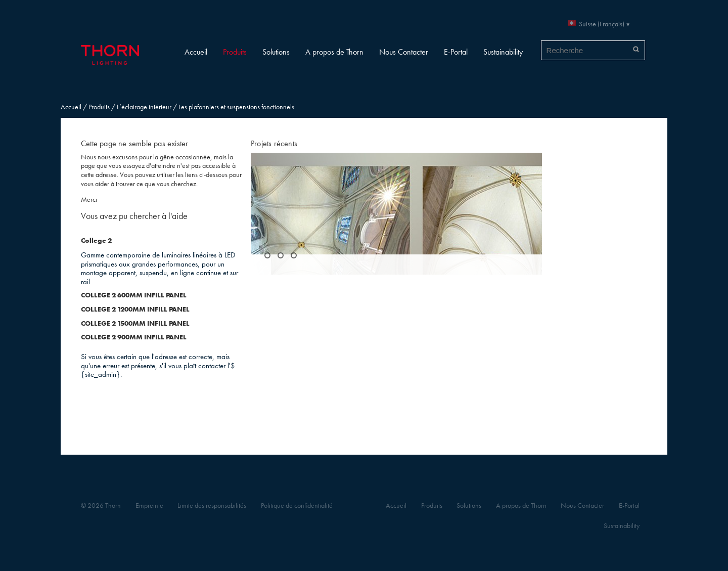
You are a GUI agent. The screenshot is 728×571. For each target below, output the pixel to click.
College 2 (96, 240)
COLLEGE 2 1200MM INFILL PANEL (135, 309)
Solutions (276, 52)
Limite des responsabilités (212, 506)
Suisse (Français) (602, 24)
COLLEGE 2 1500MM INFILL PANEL (135, 323)
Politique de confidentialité (297, 506)
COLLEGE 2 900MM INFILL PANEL (134, 337)
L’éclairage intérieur (144, 107)
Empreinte (149, 506)
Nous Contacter (404, 52)
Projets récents (274, 143)
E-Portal (456, 52)
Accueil (196, 52)
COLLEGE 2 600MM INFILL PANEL (134, 295)
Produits (235, 52)
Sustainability (503, 52)
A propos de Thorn (334, 52)
